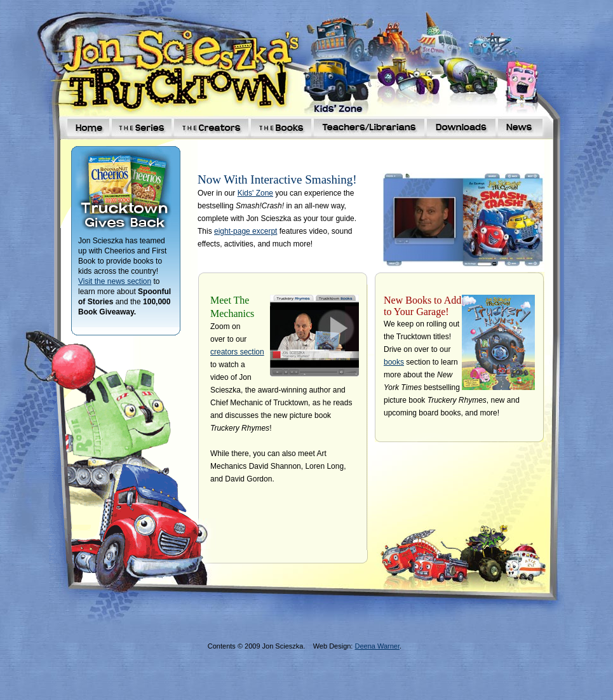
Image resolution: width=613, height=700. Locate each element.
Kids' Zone (255, 193)
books (394, 362)
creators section (237, 352)
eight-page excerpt (246, 231)
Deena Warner (377, 646)
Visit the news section (115, 281)
